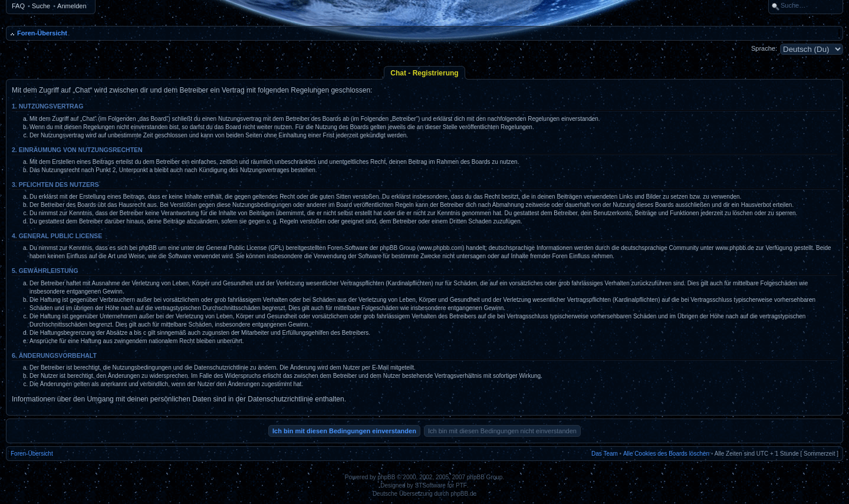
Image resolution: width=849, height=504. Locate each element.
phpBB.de (463, 494)
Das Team (605, 454)
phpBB (386, 477)
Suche (41, 6)
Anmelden (72, 6)
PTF (461, 485)
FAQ (18, 6)
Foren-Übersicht (42, 33)
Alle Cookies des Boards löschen (666, 454)
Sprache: (764, 48)
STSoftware (430, 485)
